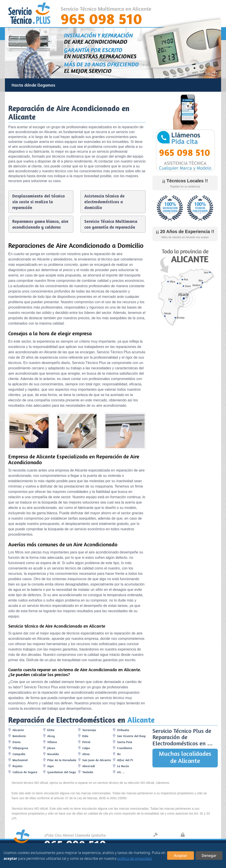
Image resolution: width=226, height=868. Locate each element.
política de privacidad (134, 858)
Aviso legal (165, 835)
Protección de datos (198, 835)
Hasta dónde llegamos (33, 85)
